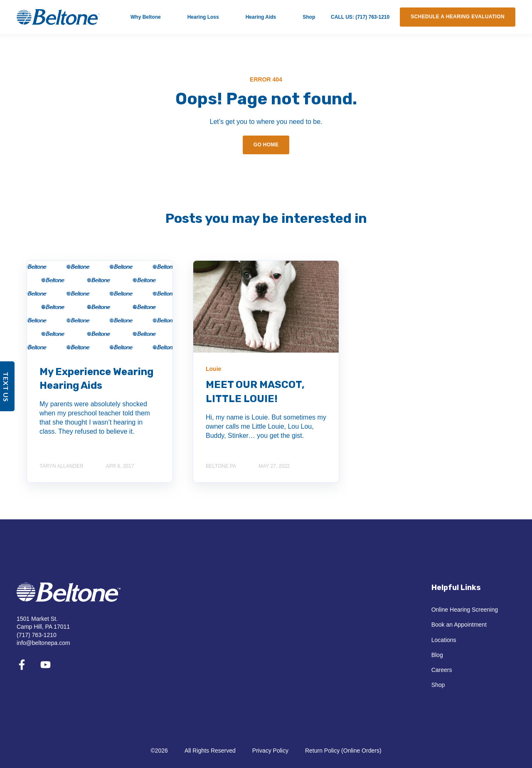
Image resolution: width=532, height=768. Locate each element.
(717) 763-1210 (37, 635)
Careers (442, 670)
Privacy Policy (270, 751)
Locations (444, 640)
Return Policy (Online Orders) (343, 751)
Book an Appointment (459, 625)
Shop (438, 685)
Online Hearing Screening (465, 610)
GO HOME (266, 145)
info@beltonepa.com (43, 643)
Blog (437, 655)
